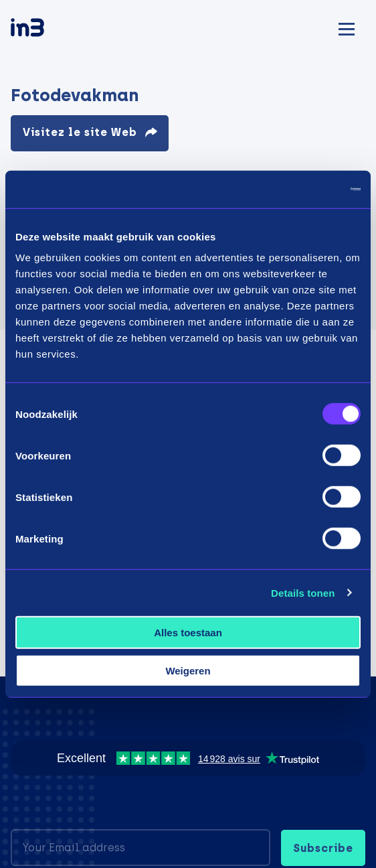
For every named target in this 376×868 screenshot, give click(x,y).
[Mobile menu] (347, 27)
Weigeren (188, 670)
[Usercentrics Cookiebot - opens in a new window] (302, 190)
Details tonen (303, 592)
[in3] (51, 30)
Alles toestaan (188, 633)
